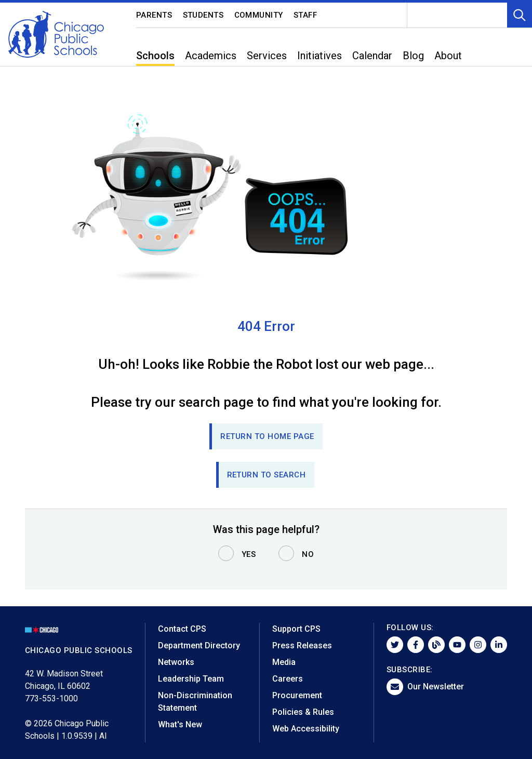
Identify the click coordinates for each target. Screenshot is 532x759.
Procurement (297, 695)
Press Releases (302, 645)
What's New (180, 724)
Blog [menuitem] (413, 56)
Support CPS (296, 629)
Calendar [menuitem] (372, 56)
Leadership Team (191, 679)
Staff (305, 15)
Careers (288, 679)
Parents (154, 15)
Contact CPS (182, 629)
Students (203, 15)
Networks (176, 662)
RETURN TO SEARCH (267, 475)
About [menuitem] (448, 56)
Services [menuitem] (267, 56)
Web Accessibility (306, 729)
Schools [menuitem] (155, 56)
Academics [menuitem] (211, 56)
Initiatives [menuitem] (320, 56)
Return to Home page (267, 436)
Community (259, 15)
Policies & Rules (303, 712)
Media (284, 662)
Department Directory (199, 645)
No (308, 554)
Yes (249, 554)
